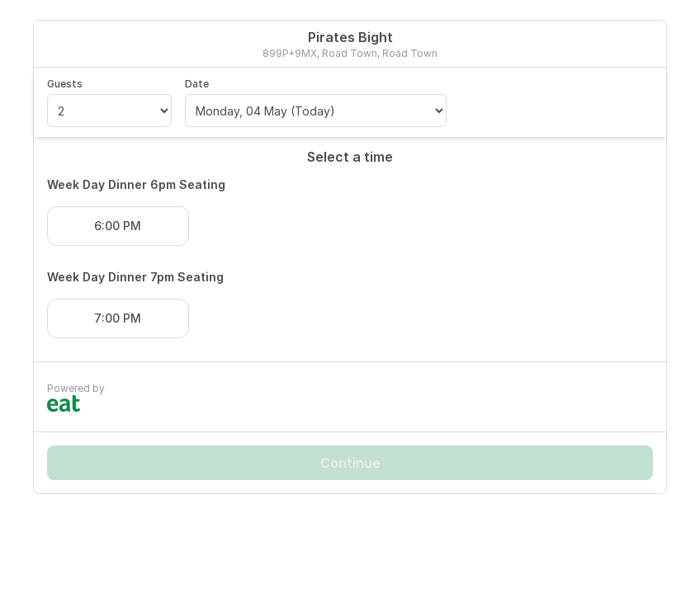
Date (197, 84)
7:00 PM (118, 318)
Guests (65, 84)
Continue (350, 463)
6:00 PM (118, 226)
